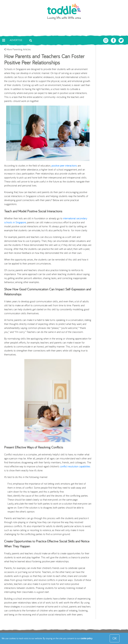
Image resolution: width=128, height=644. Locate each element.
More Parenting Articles (17, 49)
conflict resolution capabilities (75, 466)
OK (115, 638)
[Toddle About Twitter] (121, 40)
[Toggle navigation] (4, 40)
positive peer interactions (64, 166)
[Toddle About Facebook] (114, 40)
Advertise (16, 40)
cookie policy (86, 638)
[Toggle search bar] (31, 40)
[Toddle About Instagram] (106, 40)
